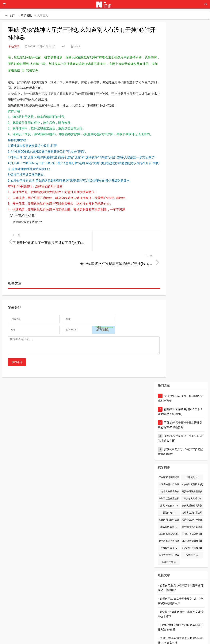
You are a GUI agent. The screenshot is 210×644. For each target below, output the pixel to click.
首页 (12, 15)
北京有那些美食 (192, 530)
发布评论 (17, 344)
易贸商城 (169, 495)
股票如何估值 (169, 530)
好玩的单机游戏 (192, 516)
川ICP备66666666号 (139, 639)
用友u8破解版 (169, 487)
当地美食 (192, 459)
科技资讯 (26, 15)
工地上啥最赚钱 (192, 523)
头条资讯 (65, 639)
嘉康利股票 (169, 544)
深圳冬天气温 (192, 480)
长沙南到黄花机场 (192, 466)
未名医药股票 (169, 509)
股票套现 (192, 537)
